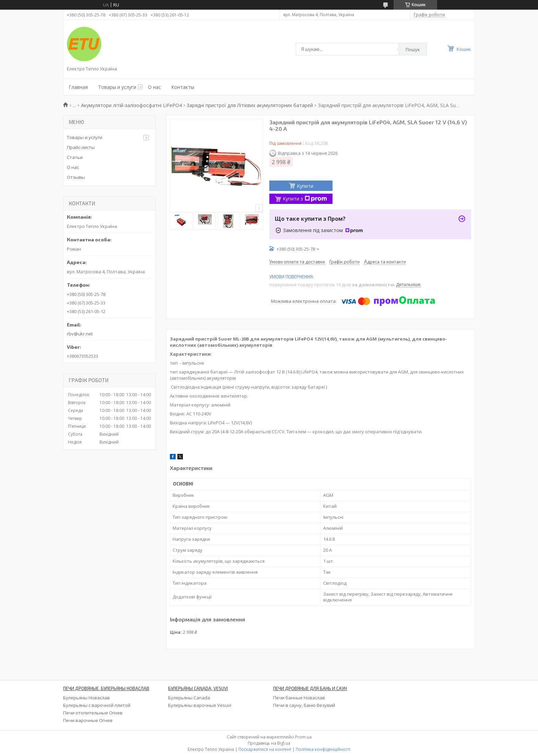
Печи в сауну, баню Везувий (304, 705)
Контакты (183, 87)
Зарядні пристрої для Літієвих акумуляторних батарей (250, 105)
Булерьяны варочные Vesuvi (200, 705)
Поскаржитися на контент (265, 749)
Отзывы (76, 177)
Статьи (75, 157)
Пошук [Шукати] (413, 49)
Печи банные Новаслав (299, 698)
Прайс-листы (81, 147)
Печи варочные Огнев (88, 720)
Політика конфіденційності (323, 749)
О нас (154, 87)
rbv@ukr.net (80, 334)
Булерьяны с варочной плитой (97, 705)
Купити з (305, 199)
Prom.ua (303, 737)
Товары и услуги (117, 87)
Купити (305, 186)
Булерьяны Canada (189, 698)
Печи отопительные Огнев (93, 713)
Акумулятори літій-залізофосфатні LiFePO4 (131, 105)
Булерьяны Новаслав (86, 698)
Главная (78, 87)
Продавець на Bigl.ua (269, 743)
